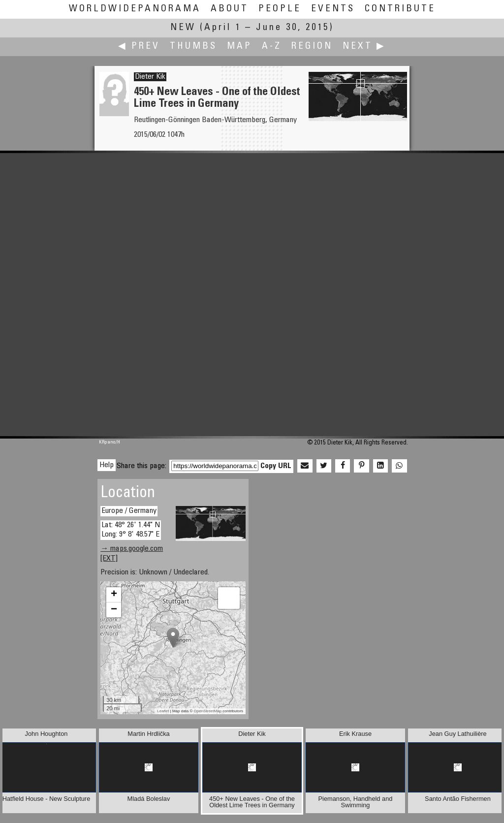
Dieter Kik (150, 77)
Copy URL (276, 466)
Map (239, 47)
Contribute (400, 9)
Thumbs (193, 47)
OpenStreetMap (208, 711)
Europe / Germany (129, 511)
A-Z (272, 47)
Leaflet (163, 711)
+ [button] (114, 595)
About (230, 9)
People (280, 9)
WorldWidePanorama (135, 9)
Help (107, 465)
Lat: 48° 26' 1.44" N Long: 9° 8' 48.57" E (131, 530)
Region (312, 47)
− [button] (114, 610)
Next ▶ (364, 47)
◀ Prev (139, 47)
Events (333, 9)
